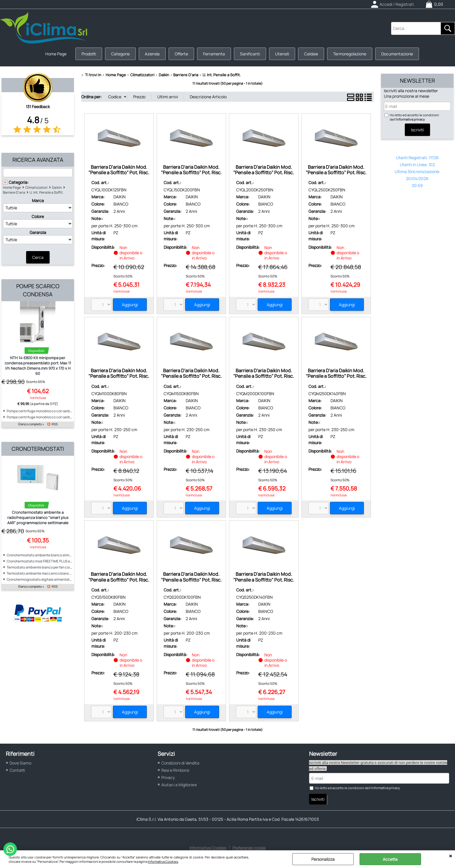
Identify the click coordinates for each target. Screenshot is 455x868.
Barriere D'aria (14, 192)
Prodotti (89, 54)
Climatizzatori (36, 187)
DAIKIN (120, 197)
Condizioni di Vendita (180, 763)
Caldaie (311, 54)
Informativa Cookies (163, 861)
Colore (38, 216)
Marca (38, 200)
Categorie (120, 54)
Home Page (56, 54)
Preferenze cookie (249, 848)
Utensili (282, 54)
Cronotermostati (38, 449)
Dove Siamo (20, 763)
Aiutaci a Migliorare (179, 785)
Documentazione (397, 54)
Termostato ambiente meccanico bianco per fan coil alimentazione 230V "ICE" (68, 573)
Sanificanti (250, 54)
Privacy (168, 777)
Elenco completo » (31, 424)
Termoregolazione (350, 54)
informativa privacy (410, 119)
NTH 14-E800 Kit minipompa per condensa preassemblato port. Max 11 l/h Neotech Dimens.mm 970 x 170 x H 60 (38, 366)
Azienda (152, 54)
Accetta (390, 859)
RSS (55, 424)
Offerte (181, 54)
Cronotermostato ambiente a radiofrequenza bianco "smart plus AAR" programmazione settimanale (38, 517)
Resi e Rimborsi (175, 770)
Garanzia (38, 232)
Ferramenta (214, 54)
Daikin (57, 187)
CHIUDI (451, 856)
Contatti (17, 770)
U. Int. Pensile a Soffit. (47, 192)
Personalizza (323, 859)
